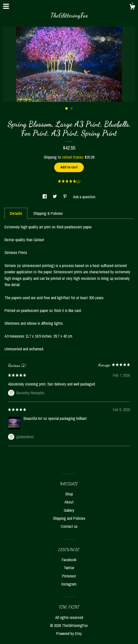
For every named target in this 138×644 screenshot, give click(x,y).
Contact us (69, 526)
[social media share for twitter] (55, 197)
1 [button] (66, 108)
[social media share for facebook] (45, 197)
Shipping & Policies (48, 213)
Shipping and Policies (69, 518)
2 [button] (72, 108)
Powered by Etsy (69, 633)
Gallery (69, 510)
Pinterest (69, 576)
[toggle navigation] (6, 6)
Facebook (69, 560)
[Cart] (132, 8)
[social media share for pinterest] (65, 197)
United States (73, 157)
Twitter (69, 568)
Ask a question (84, 197)
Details (16, 213)
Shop (69, 494)
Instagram (69, 584)
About (69, 502)
